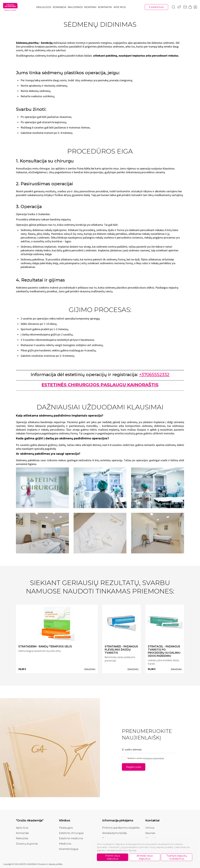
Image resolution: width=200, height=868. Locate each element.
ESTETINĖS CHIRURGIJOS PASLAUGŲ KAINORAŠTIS (100, 386)
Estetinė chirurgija (71, 833)
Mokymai (90, 7)
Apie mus (120, 7)
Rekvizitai (22, 838)
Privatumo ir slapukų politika (154, 759)
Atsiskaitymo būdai (115, 833)
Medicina (65, 844)
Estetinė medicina (71, 838)
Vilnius (150, 828)
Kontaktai (105, 7)
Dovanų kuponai (27, 844)
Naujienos (75, 7)
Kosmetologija (69, 849)
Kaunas (150, 833)
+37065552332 (154, 375)
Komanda (60, 7)
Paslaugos (44, 7)
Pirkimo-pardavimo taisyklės (121, 828)
